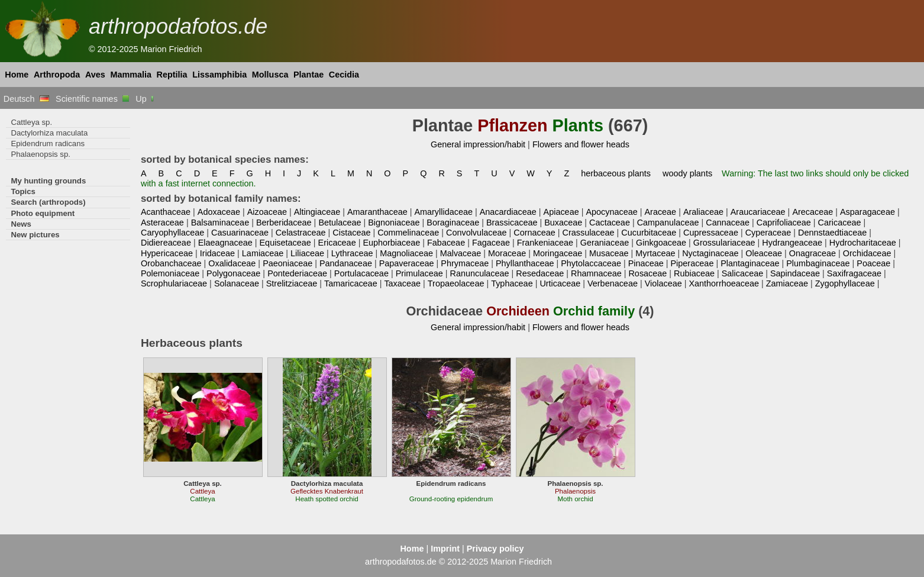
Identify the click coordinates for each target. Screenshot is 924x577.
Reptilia (172, 75)
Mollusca (270, 75)
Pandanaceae (346, 263)
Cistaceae (351, 233)
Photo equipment (43, 213)
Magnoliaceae (406, 253)
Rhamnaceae (596, 273)
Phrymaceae (465, 263)
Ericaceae (337, 243)
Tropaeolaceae (456, 283)
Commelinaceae (408, 233)
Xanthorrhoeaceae (724, 283)
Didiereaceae (166, 243)
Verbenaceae (613, 283)
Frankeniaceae (545, 243)
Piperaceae (692, 263)
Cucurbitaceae (649, 233)
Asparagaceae (868, 212)
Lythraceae (352, 253)
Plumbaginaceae (818, 263)
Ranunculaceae (479, 273)
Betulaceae (340, 223)
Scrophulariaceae (174, 283)
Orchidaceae (867, 253)
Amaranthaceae (377, 212)
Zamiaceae (787, 283)
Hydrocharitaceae (863, 243)
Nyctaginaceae (710, 253)
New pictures (35, 235)
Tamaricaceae (351, 283)
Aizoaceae (267, 212)
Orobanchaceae (171, 263)
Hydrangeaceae (792, 243)
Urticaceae (560, 283)
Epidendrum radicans (48, 144)
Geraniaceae (605, 243)
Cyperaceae (768, 233)
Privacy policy (495, 549)
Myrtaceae (655, 253)
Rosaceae (647, 273)
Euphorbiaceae (391, 243)
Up (145, 99)
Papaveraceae (407, 263)
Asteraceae (162, 223)
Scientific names (92, 99)
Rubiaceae (694, 273)
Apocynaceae (611, 212)
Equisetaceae (285, 243)
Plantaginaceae (750, 263)
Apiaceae (561, 212)
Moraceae (507, 253)
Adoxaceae (219, 212)
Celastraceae (301, 233)
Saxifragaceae (854, 273)
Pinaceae (646, 263)
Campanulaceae (668, 223)
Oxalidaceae (232, 263)
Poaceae (873, 263)
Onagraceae (812, 253)
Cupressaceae (711, 233)
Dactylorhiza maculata (49, 133)
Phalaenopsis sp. (41, 154)
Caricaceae (840, 223)
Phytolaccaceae (591, 263)
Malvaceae (461, 253)
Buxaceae (563, 223)
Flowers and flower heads (581, 144)
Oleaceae (764, 253)
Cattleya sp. (31, 122)
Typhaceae (512, 283)
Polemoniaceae (170, 273)
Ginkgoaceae (661, 243)
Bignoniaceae (394, 223)
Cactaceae (610, 223)
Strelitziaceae (292, 283)
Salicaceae (742, 273)
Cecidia (344, 75)
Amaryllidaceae (443, 212)
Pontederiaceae (297, 273)
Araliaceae (703, 212)
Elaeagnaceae (225, 243)
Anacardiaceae (508, 212)
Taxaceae (402, 283)
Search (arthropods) (48, 202)
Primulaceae (419, 273)
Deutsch (26, 99)
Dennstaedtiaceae (832, 233)
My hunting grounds (48, 181)
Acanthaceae (166, 212)
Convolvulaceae (476, 233)
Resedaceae (540, 273)
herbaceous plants (616, 173)
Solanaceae (237, 283)
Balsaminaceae (220, 223)
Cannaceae (728, 223)
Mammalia (131, 75)
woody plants (687, 173)
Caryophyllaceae (172, 233)
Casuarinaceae (240, 233)
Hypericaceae (167, 253)
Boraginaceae (453, 223)
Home (17, 75)
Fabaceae (446, 243)
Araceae (660, 212)
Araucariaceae (758, 212)
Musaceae (609, 253)
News (21, 224)
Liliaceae (307, 253)
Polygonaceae (233, 273)
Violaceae (663, 283)
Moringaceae (558, 253)
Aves (95, 75)
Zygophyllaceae (845, 283)
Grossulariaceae (724, 243)
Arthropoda (57, 75)
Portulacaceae (361, 273)
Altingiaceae (317, 212)
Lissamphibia (219, 75)
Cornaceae (534, 233)
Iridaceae (217, 253)
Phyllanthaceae (525, 263)
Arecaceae (812, 212)
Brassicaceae (512, 223)
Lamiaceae (263, 253)
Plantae (308, 75)
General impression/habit (478, 144)
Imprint (445, 549)
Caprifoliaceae (784, 223)
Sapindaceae (795, 273)
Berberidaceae (284, 223)
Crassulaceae (589, 233)
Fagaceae (491, 243)
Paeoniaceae (287, 263)
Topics (23, 191)
